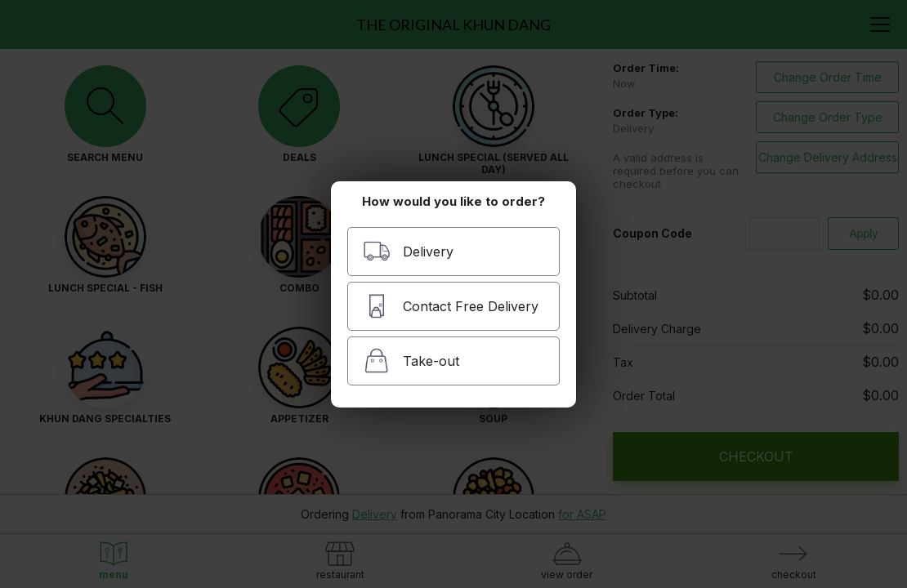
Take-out (411, 361)
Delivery (408, 251)
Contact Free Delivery (451, 306)
